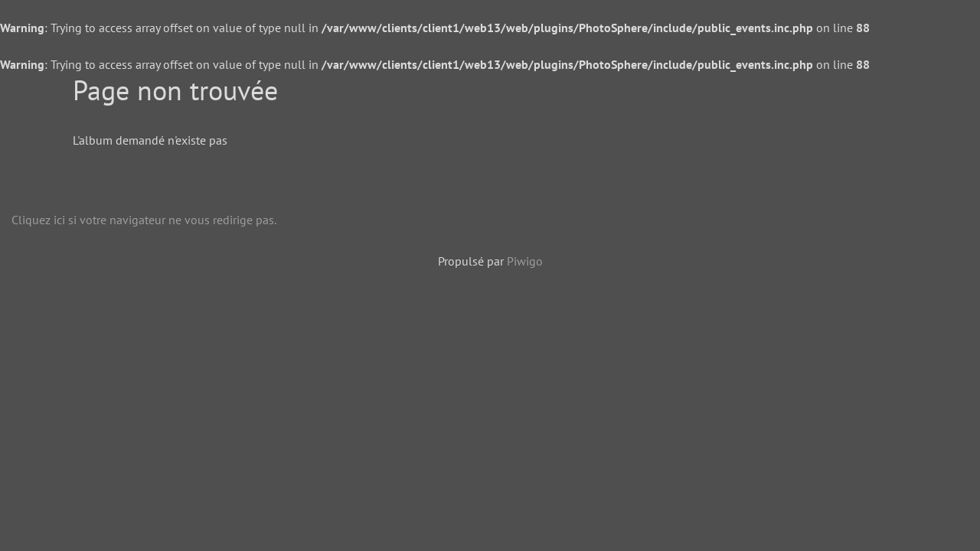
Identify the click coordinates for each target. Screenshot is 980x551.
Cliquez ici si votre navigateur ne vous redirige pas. (144, 220)
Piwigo (525, 261)
